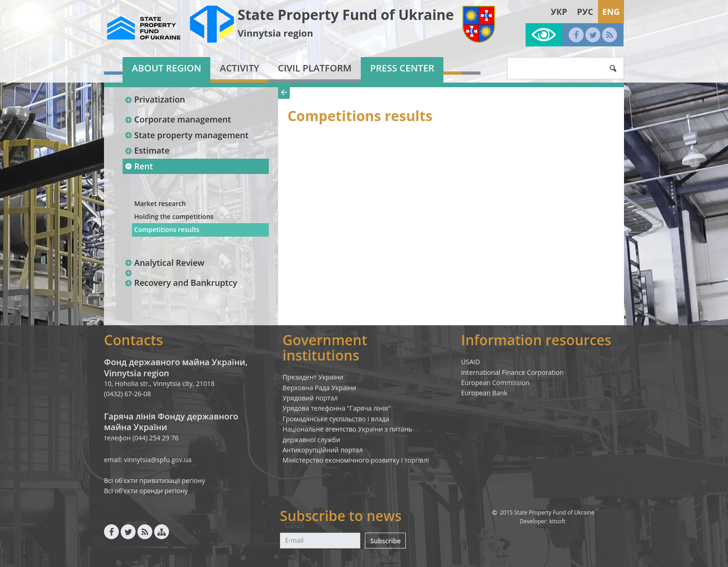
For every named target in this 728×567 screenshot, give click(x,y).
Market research (160, 203)
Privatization (155, 99)
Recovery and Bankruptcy (181, 283)
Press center (402, 68)
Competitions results (167, 229)
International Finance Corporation (512, 372)
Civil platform (315, 68)
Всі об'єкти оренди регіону (146, 491)
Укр (559, 12)
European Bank (484, 393)
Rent (139, 166)
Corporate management (178, 119)
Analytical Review (164, 263)
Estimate (147, 150)
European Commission (495, 383)
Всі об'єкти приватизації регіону (155, 480)
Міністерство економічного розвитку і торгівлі (356, 460)
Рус (585, 12)
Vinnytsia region (276, 33)
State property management (186, 135)
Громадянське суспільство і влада (336, 419)
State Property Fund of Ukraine (346, 15)
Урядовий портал (310, 398)
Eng (611, 12)
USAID (471, 362)
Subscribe (385, 541)
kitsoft (557, 521)
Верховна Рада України (320, 388)
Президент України (313, 377)
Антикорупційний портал (323, 450)
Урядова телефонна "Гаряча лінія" (337, 408)
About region (166, 68)
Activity (239, 68)
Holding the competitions (174, 216)
